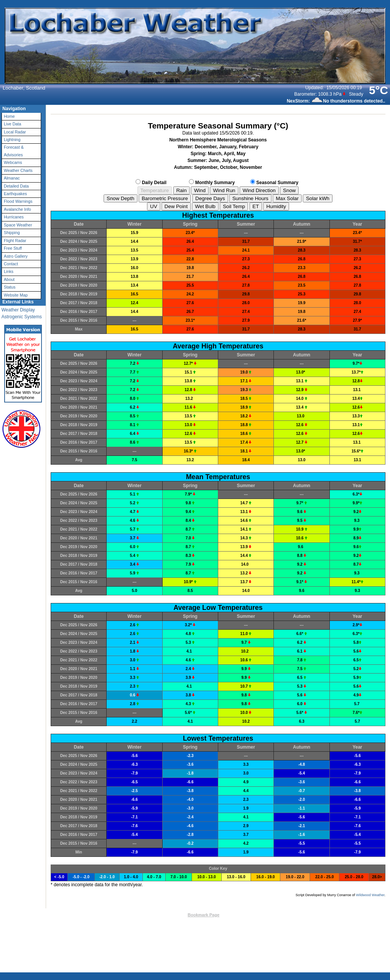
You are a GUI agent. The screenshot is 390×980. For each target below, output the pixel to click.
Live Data (13, 124)
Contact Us (173, 915)
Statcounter (258, 944)
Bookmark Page (204, 915)
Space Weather (18, 225)
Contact (11, 264)
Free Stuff (13, 248)
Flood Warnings (18, 201)
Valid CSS (273, 922)
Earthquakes (15, 194)
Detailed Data (16, 186)
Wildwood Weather (370, 895)
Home (9, 116)
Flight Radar (15, 241)
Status (10, 287)
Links (9, 271)
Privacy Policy (260, 933)
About (9, 279)
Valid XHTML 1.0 (244, 922)
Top (155, 915)
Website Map (16, 295)
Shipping (12, 233)
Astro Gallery (16, 256)
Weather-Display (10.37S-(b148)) (193, 922)
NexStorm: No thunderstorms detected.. (336, 101)
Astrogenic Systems (22, 317)
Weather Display (18, 310)
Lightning (12, 140)
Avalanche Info (17, 209)
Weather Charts (18, 170)
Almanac (12, 178)
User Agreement (220, 933)
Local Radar (15, 132)
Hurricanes (14, 217)
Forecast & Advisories (14, 151)
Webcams (13, 162)
